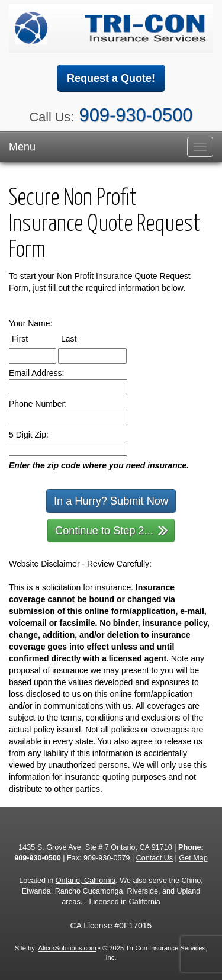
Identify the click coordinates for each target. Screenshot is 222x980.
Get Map (193, 858)
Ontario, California (86, 881)
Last (80, 338)
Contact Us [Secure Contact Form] (155, 858)
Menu (22, 147)
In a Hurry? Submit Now (111, 501)
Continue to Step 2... (112, 530)
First (31, 338)
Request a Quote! (111, 78)
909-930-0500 (136, 115)
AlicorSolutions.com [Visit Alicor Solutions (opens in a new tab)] (67, 948)
